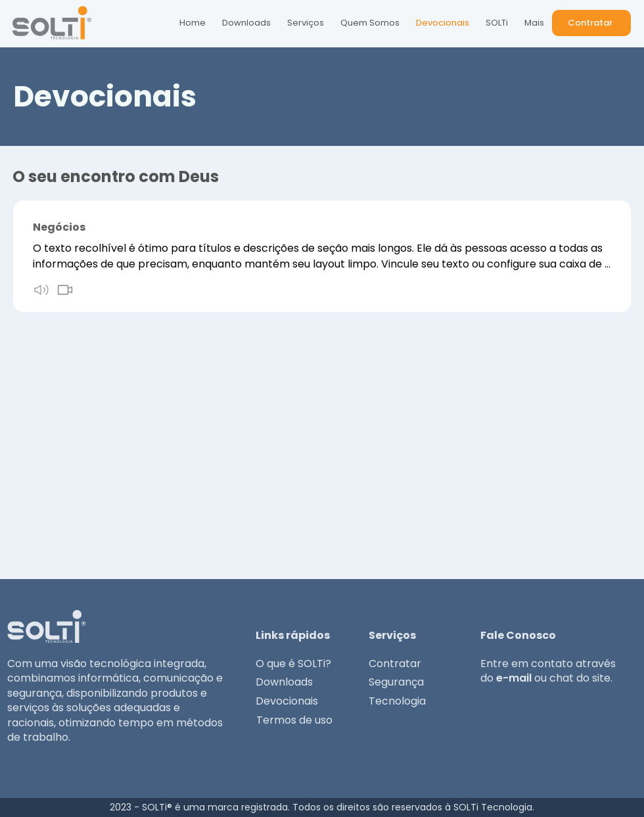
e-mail (514, 678)
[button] (591, 23)
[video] (65, 290)
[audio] (41, 290)
